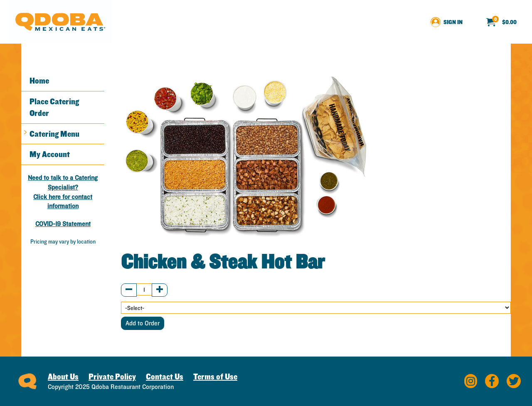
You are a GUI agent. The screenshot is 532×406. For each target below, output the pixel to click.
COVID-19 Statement (63, 224)
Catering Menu (54, 134)
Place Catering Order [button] (54, 107)
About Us (63, 376)
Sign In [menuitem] (453, 22)
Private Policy (112, 376)
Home (39, 81)
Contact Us (165, 376)
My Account (50, 154)
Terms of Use (215, 376)
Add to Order (143, 323)
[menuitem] (501, 22)
